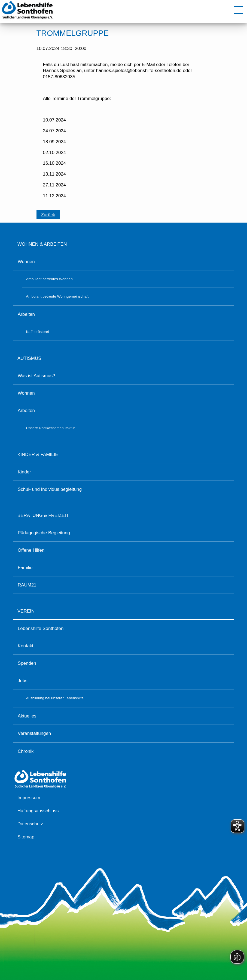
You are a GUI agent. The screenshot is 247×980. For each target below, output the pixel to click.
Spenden (27, 663)
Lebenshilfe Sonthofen (41, 628)
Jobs (23, 681)
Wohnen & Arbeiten (42, 244)
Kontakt (25, 646)
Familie (25, 568)
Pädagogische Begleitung (44, 533)
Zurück (48, 215)
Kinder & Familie (38, 455)
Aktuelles (27, 716)
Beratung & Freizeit (43, 515)
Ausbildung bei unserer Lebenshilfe (55, 698)
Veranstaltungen (34, 733)
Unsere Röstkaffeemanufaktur (50, 428)
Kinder (24, 472)
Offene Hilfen (31, 550)
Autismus (29, 358)
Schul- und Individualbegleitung (50, 489)
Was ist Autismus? (36, 376)
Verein (26, 611)
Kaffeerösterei (37, 332)
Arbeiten (26, 314)
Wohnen (26, 262)
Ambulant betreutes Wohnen (49, 279)
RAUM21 (27, 585)
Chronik (26, 751)
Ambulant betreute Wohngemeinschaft (57, 296)
